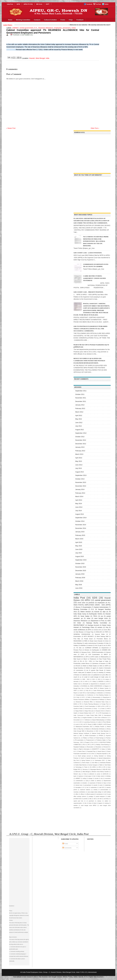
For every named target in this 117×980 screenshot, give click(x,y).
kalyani (89, 672)
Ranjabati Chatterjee (79, 747)
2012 (109, 645)
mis (96, 645)
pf (106, 794)
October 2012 (80, 437)
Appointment (94, 684)
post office (105, 675)
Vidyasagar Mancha (95, 769)
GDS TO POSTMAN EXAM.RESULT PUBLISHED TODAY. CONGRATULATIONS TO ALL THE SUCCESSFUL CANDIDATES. (90, 329)
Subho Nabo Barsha (81, 765)
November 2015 (81, 567)
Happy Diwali (79, 711)
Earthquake (96, 650)
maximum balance (85, 790)
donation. (85, 783)
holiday (76, 645)
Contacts (37, 20)
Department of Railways (98, 700)
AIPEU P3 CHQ (28, 4)
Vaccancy (85, 769)
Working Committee (23, 20)
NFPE (18, 4)
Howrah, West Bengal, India (39, 58)
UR (104, 767)
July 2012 (79, 426)
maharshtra (94, 787)
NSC (97, 731)
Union (74, 28)
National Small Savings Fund (100, 733)
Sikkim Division (86, 612)
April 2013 (79, 458)
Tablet (101, 765)
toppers (100, 803)
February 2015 (80, 535)
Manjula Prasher (100, 727)
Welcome (78, 772)
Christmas (108, 693)
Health (75, 713)
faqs (105, 783)
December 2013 (81, 486)
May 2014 (79, 504)
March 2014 (79, 496)
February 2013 (80, 451)
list (87, 787)
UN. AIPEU (93, 767)
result (75, 677)
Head (107, 711)
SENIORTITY (96, 749)
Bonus (78, 607)
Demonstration (97, 697)
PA (81, 661)
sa (104, 645)
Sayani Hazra (101, 751)
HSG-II (109, 709)
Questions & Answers (99, 663)
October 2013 (80, 479)
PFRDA (101, 736)
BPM (89, 630)
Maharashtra (105, 657)
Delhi (89, 697)
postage (91, 796)
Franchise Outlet (78, 706)
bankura (81, 776)
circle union (81, 603)
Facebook (89, 4)
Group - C (96, 709)
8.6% (86, 682)
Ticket (86, 767)
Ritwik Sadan (93, 666)
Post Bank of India (102, 661)
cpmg (87, 781)
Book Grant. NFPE (92, 688)
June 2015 (79, 549)
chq (107, 627)
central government (26, 28)
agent (94, 668)
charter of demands (105, 668)
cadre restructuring (90, 643)
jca (102, 616)
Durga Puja (90, 632)
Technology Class (88, 627)
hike (107, 643)
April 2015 (79, 542)
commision (108, 778)
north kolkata (107, 792)
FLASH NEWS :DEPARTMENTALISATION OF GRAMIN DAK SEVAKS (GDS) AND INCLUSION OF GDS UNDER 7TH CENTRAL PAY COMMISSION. (91, 221)
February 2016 (80, 578)
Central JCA (97, 630)
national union (86, 675)
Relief (85, 666)
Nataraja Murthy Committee (97, 623)
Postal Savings (100, 738)
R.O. (97, 742)
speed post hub (78, 801)
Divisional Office (88, 702)
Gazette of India (78, 709)
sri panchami (90, 801)
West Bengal (86, 772)
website (76, 805)
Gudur (103, 709)
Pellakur (85, 738)
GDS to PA (101, 706)
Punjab (87, 742)
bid (94, 776)
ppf (100, 645)
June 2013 (79, 465)
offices (82, 794)
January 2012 (80, 405)
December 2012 (81, 444)
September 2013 (81, 475)
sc (81, 677)
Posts (65, 844)
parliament (96, 675)
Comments (67, 848)
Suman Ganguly (93, 765)
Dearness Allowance (46, 28)
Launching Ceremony (90, 722)
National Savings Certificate (81, 733)
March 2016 (79, 581)
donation (101, 643)
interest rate (79, 785)
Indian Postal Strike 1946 (94, 715)
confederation (79, 781)
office (77, 794)
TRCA (95, 616)
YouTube (98, 4)
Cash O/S (82, 693)
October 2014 (80, 521)
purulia (85, 799)
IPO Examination (104, 713)
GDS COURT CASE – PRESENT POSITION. (88, 292)
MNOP (100, 724)
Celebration (100, 693)
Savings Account (93, 625)
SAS (101, 666)
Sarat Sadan (85, 616)
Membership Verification (98, 729)
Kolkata (109, 720)
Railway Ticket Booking (102, 745)
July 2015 (79, 553)
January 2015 (80, 532)
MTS (87, 657)
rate (95, 799)
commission (80, 670)
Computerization (80, 695)
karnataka (78, 787)
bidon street (101, 776)
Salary (103, 749)
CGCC (81, 691)
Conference (90, 695)
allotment (92, 774)
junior (101, 785)
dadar (93, 781)
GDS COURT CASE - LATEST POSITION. (88, 253)
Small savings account (84, 756)
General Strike (100, 634)
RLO (84, 745)
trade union (105, 677)
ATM (107, 682)
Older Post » (95, 128)
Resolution (98, 747)
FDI (81, 704)
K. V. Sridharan (86, 720)
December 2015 (81, 571)
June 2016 (79, 588)
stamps (99, 801)
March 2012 (79, 412)
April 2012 (79, 415)
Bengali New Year (79, 688)
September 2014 (81, 518)
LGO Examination (94, 654)
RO (89, 745)
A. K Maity (93, 682)
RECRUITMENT (79, 625)
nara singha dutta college (94, 792)
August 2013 (80, 472)
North (75, 736)
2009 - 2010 (86, 679)
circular (96, 778)
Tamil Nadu (108, 765)
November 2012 (81, 440)
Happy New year (89, 711)
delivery (99, 781)
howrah (97, 612)
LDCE (82, 654)
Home (10, 20)
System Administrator (101, 607)
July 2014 (79, 511)
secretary (106, 799)
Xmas (85, 774)
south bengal (94, 677)
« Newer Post (11, 128)
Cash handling (91, 693)
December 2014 (81, 528)
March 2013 (79, 454)
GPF (107, 706)
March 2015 (79, 539)
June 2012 (79, 423)
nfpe (104, 612)
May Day (81, 729)
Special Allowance (91, 758)
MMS (95, 724)
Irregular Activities (87, 718)
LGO (80, 722)
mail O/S (102, 787)
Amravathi (86, 684)
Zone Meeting (78, 643)
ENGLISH (99, 632)
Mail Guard (77, 659)
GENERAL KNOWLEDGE (82, 634)
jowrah (96, 785)
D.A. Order (77, 697)
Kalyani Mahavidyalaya (98, 720)
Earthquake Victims (96, 614)
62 (82, 682)
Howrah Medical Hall (85, 713)
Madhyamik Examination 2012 (84, 727)
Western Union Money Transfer (100, 772)
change (90, 778)
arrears (100, 627)
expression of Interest (96, 783)
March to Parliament (90, 659)
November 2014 (81, 525)
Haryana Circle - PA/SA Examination (92, 652)
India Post (10, 4)
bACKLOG (106, 774)
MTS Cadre (95, 657)
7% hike (79, 648)
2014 (99, 679)
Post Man (77, 639)
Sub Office (95, 763)
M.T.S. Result (88, 724)
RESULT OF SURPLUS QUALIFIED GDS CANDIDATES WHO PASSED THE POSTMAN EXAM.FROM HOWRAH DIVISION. (89, 361)
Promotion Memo (102, 639)
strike (89, 618)
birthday (108, 776)
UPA (100, 767)
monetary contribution (79, 792)
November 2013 (81, 482)
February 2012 (80, 408)
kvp (95, 672)
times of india (92, 803)
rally (90, 799)
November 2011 (81, 398)
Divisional (78, 702)
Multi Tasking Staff (103, 636)
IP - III (95, 713)
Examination (87, 607)
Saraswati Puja (91, 751)
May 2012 (79, 419)
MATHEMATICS (78, 657)
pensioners (67, 28)
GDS (95, 598)
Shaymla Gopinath (102, 754)
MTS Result (108, 724)
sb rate (100, 799)
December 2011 (81, 401)
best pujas (88, 776)
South (82, 758)
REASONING (78, 641)
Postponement (90, 740)
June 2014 (79, 507)
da (87, 670)
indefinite (83, 645)
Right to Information (84, 749)
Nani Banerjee (105, 731)
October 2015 (80, 563)
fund (109, 783)
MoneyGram (90, 731)
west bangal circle (101, 618)
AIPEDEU (101, 682)
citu (102, 778)
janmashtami (88, 785)
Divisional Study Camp (102, 702)
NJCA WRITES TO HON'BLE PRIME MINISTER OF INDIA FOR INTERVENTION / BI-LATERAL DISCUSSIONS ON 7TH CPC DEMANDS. (96, 241)
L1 (76, 722)
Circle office (107, 630)
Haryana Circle (100, 711)
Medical (88, 729)
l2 (84, 787)
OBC (81, 736)
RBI (110, 663)
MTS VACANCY (89, 636)
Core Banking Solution (102, 695)
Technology (79, 767)
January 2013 (80, 447)
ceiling (84, 778)
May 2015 (79, 546)
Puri (92, 742)
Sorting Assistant (99, 756)
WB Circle (39, 4)
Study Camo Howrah (96, 641)
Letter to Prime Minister (104, 722)
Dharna (109, 700)
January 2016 (80, 574)
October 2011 (80, 394)
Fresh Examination (90, 706)
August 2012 (80, 430)
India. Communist (78, 715)
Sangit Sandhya (78, 668)
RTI (93, 745)
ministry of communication (101, 790)
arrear (99, 774)
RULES (78, 666)
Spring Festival (86, 760)
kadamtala (108, 785)
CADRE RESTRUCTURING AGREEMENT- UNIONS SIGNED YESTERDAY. (94, 278)
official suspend (90, 794)
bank (75, 776)
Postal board (88, 639)
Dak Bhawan (80, 632)
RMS (86, 641)
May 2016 (79, 585)
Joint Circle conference (101, 718)
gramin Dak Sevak (97, 670)
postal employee (100, 796)
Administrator (92, 972)
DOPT (48, 4)
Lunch (77, 724)
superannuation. (78, 803)
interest (90, 645)
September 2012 (81, 433)
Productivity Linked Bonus (82, 663)
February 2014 (80, 493)
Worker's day (77, 774)
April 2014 (79, 500)
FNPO (107, 632)
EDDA (75, 704)
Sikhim (88, 668)
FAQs (71, 20)
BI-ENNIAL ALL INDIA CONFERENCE (92, 686)
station (106, 801)
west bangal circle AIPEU (89, 805)
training (107, 803)
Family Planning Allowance (92, 704)
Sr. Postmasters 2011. (99, 760)
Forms (63, 20)
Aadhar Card (77, 684)
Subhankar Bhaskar (105, 763)
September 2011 (81, 391)
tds (85, 803)
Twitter (107, 4)
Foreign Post (105, 704)
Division (87, 650)
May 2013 (79, 461)
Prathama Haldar (101, 740)
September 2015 (81, 560)
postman (91, 603)
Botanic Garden (104, 688)
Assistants (103, 684)
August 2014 (80, 514)
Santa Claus (82, 751)
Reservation (90, 747)
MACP (106, 654)
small (86, 677)
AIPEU (87, 600)
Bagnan (107, 686)
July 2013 (79, 468)
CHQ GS (88, 691)
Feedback (80, 20)
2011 (94, 679)
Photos (91, 738)
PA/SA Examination (90, 736)
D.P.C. (83, 697)
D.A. (36, 28)
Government (88, 709)
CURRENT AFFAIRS (91, 648)
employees (58, 28)
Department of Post (97, 621)
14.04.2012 (77, 679)
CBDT (75, 691)
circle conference (79, 630)
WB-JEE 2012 (107, 769)
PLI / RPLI (89, 661)
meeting (101, 672)
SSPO (107, 666)
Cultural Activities (50, 20)
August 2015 (80, 556)
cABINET (15, 28)
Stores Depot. (86, 763)
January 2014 (80, 489)
